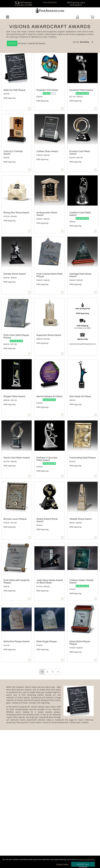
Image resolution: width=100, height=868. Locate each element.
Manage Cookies (62, 864)
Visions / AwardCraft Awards (33, 43)
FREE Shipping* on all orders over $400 (23, 4)
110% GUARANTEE (50, 2)
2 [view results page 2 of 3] (47, 672)
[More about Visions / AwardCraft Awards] (50, 705)
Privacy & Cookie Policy (86, 859)
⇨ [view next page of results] (58, 672)
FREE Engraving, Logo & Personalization (76, 4)
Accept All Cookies (83, 865)
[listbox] (87, 42)
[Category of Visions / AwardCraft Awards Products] (50, 36)
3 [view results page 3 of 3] (53, 672)
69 (14, 43)
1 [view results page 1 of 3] (42, 672)
